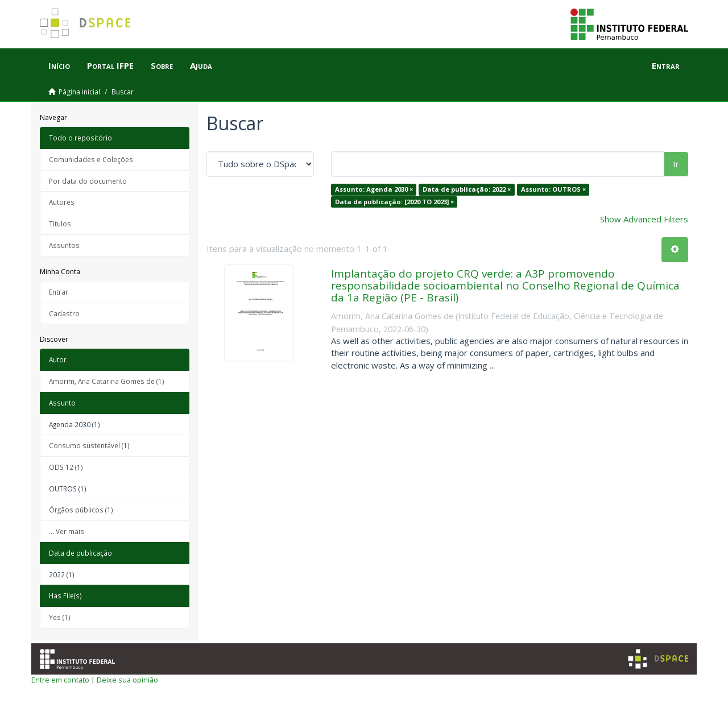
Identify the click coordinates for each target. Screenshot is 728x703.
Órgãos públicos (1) (81, 510)
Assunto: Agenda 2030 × (374, 189)
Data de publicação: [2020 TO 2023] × (394, 202)
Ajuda (201, 65)
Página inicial (79, 92)
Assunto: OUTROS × (553, 189)
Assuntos (64, 245)
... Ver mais (67, 531)
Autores (62, 202)
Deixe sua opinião (127, 680)
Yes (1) (60, 617)
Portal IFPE (110, 65)
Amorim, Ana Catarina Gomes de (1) (107, 381)
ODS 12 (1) (66, 467)
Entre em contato (60, 680)
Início (59, 65)
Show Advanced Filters (644, 219)
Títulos (60, 224)
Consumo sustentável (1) (89, 445)
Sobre (162, 65)
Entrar (59, 292)
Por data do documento (88, 181)
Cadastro (64, 313)
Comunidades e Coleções (91, 159)
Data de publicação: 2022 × (467, 189)
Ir (676, 164)
